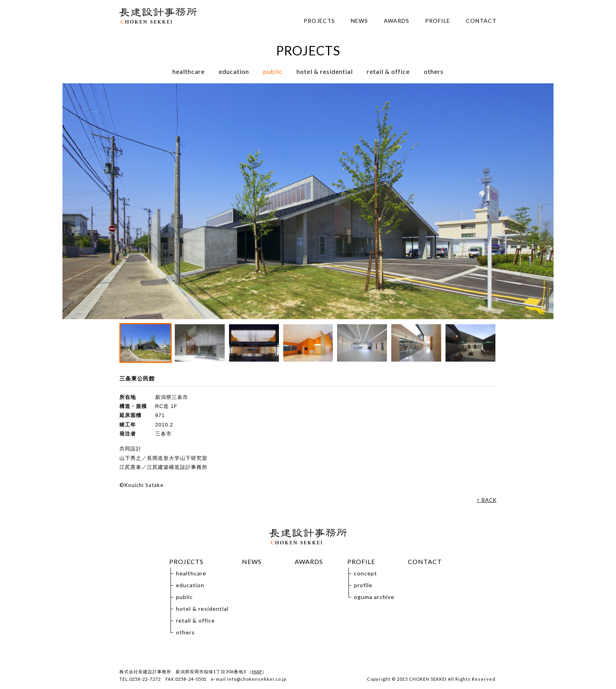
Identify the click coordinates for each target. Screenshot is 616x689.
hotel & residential (325, 71)
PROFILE (438, 21)
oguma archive (374, 597)
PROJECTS (319, 21)
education (234, 71)
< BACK (487, 500)
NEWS (359, 21)
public (273, 71)
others (434, 71)
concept (366, 573)
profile (363, 585)
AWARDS (397, 21)
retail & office (388, 71)
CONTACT (481, 21)
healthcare (189, 71)
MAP (257, 672)
